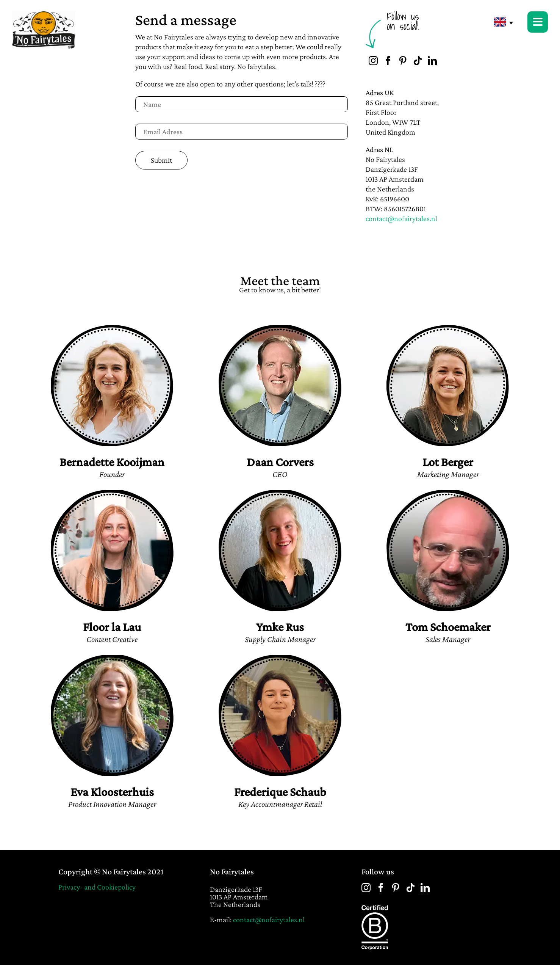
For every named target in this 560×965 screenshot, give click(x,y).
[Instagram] (373, 61)
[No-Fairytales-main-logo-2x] (44, 15)
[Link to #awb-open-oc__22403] (538, 22)
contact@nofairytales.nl (401, 218)
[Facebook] (388, 61)
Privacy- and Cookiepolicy (97, 887)
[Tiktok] (418, 61)
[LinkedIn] (432, 61)
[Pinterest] (403, 61)
